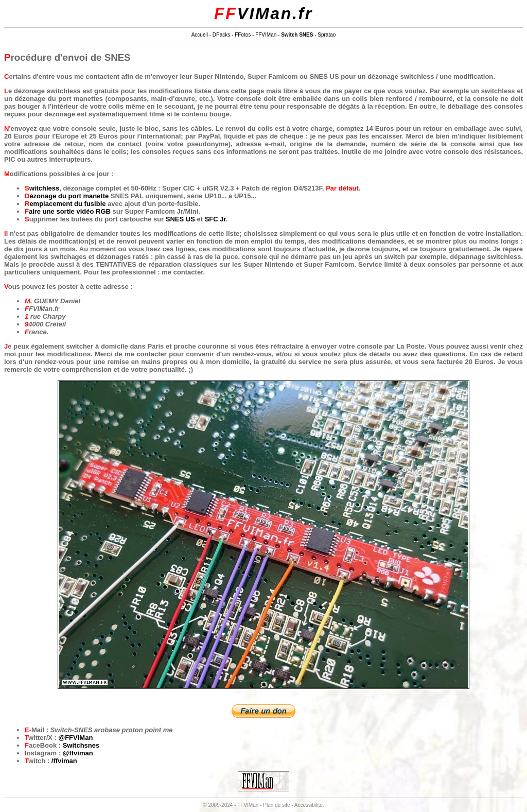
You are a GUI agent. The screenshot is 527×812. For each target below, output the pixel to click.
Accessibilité (309, 805)
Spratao (327, 35)
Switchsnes (81, 745)
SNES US (180, 219)
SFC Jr (215, 219)
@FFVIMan (76, 738)
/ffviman (64, 761)
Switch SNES (297, 35)
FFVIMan (266, 35)
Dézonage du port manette (67, 196)
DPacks (221, 35)
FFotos (243, 35)
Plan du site (276, 805)
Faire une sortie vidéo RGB (68, 211)
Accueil (200, 35)
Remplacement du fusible (65, 204)
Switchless (42, 188)
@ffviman (78, 753)
